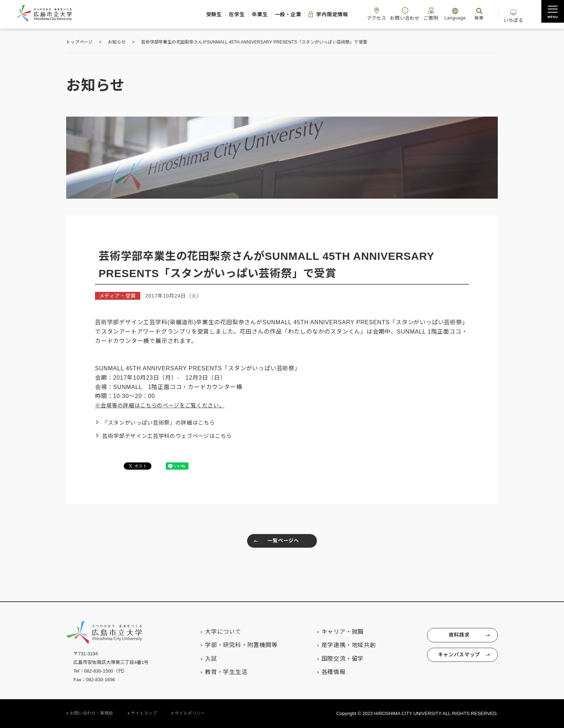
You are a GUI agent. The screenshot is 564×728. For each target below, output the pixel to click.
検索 (472, 14)
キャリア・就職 (335, 632)
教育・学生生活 (218, 672)
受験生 (174, 14)
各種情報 (326, 672)
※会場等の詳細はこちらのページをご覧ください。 (164, 405)
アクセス (361, 14)
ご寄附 (422, 14)
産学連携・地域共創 (341, 645)
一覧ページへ (275, 542)
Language (448, 14)
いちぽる (512, 14)
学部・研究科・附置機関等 (233, 645)
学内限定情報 (307, 14)
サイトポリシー (190, 713)
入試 (203, 659)
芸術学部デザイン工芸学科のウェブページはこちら (172, 436)
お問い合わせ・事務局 (91, 713)
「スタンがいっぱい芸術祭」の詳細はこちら (163, 423)
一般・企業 (261, 14)
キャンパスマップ (458, 658)
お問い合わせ (392, 14)
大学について (215, 632)
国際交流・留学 (335, 659)
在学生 (201, 14)
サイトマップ (144, 713)
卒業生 (229, 14)
